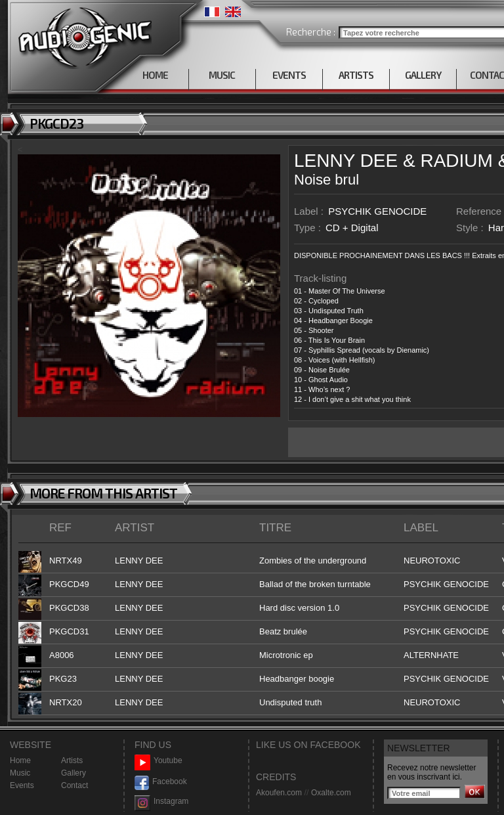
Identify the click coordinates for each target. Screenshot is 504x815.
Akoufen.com (279, 793)
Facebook (161, 782)
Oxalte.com (331, 793)
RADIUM (456, 161)
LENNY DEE (346, 161)
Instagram (161, 802)
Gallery (73, 773)
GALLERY (423, 75)
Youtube (158, 761)
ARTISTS (356, 75)
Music (20, 773)
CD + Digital (352, 228)
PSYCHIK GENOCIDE (377, 211)
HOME (155, 75)
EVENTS (289, 75)
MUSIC (222, 75)
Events (22, 785)
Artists (72, 760)
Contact (74, 785)
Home (20, 760)
